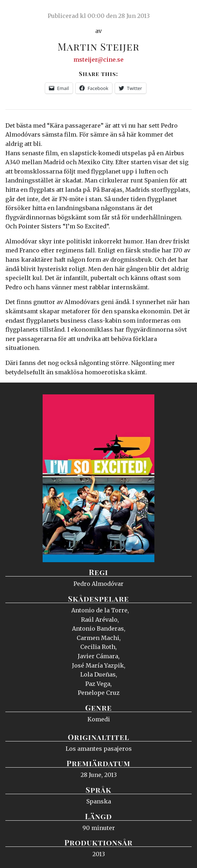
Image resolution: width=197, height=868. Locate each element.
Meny (182, 13)
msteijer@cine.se (98, 60)
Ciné (23, 13)
